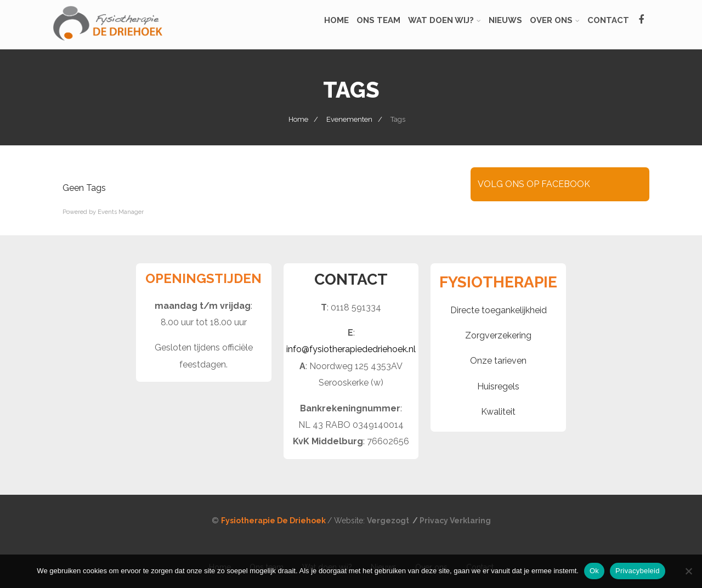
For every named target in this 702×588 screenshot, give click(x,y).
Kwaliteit (498, 412)
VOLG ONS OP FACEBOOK (534, 184)
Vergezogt (389, 521)
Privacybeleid (638, 571)
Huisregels (498, 386)
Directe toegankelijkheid (499, 310)
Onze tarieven (498, 361)
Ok (594, 571)
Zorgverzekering (498, 335)
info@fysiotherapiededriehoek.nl (351, 349)
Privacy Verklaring (455, 521)
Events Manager (121, 212)
